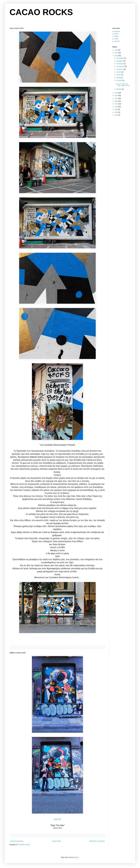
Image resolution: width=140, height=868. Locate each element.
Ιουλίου (119, 72)
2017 (117, 53)
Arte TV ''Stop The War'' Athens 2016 (123, 85)
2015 (117, 93)
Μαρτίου (119, 89)
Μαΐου (119, 78)
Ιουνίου (119, 75)
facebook (117, 31)
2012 (117, 101)
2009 (117, 109)
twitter (116, 39)
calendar (117, 41)
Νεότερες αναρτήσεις (17, 841)
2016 (117, 56)
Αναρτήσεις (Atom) (24, 845)
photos (116, 34)
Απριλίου (119, 80)
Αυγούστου (120, 69)
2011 (117, 104)
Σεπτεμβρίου (121, 66)
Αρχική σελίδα (56, 841)
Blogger (76, 857)
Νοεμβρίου (120, 61)
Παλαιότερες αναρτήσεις (97, 841)
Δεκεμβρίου (120, 58)
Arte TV (57, 819)
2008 (117, 112)
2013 (117, 98)
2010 (117, 107)
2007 (117, 115)
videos (116, 36)
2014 (117, 95)
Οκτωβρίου (120, 64)
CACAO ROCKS (41, 12)
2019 (117, 50)
